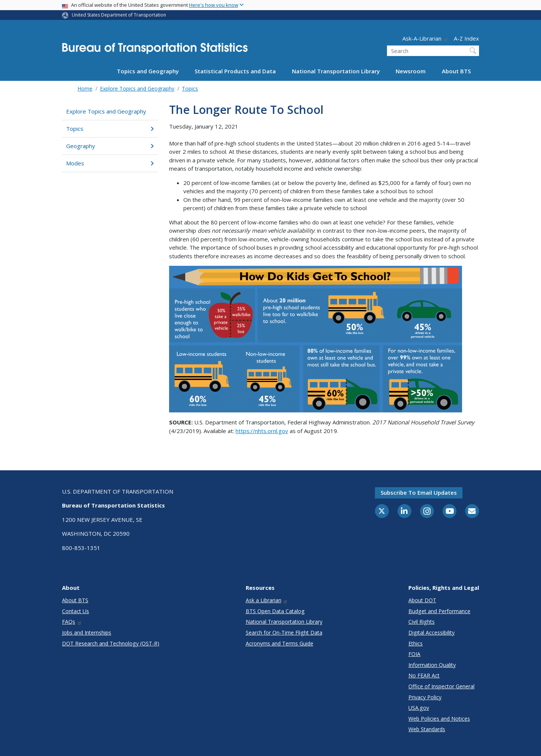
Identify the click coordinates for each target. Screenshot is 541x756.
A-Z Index (466, 38)
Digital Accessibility (431, 633)
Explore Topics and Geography (137, 89)
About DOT (422, 600)
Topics (190, 89)
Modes (110, 163)
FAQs (72, 622)
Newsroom (411, 71)
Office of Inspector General (441, 686)
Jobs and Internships (87, 633)
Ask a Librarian (267, 600)
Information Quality (432, 665)
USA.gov (419, 708)
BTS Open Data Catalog (275, 611)
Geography (110, 146)
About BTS (456, 71)
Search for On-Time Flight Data (284, 633)
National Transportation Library (336, 71)
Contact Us (76, 611)
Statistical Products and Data (235, 71)
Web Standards (427, 729)
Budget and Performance (439, 611)
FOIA (414, 654)
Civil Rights (422, 622)
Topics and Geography (148, 71)
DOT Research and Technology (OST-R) (111, 643)
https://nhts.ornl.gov (262, 431)
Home (85, 89)
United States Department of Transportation (119, 15)
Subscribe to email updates (419, 492)
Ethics (416, 643)
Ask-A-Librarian (425, 38)
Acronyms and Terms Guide (280, 643)
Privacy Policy (425, 697)
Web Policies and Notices (439, 719)
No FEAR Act (424, 675)
